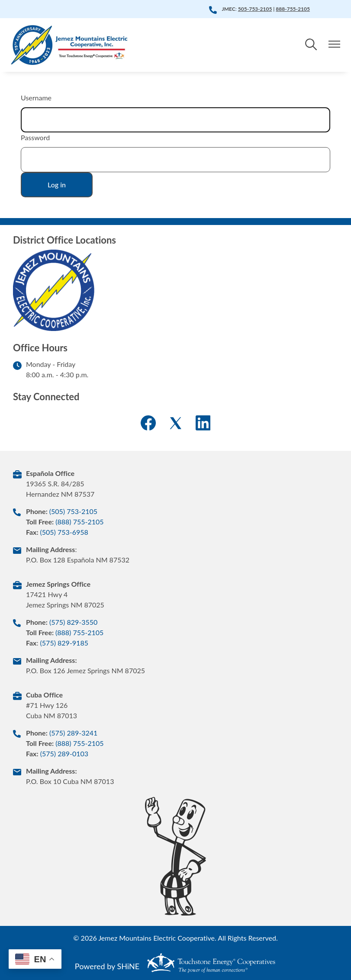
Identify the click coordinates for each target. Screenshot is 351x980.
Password (35, 137)
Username (36, 98)
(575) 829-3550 (73, 622)
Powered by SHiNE (107, 966)
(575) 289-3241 (73, 733)
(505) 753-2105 (73, 511)
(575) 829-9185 (64, 643)
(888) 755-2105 (79, 522)
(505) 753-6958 (64, 532)
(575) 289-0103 (64, 753)
